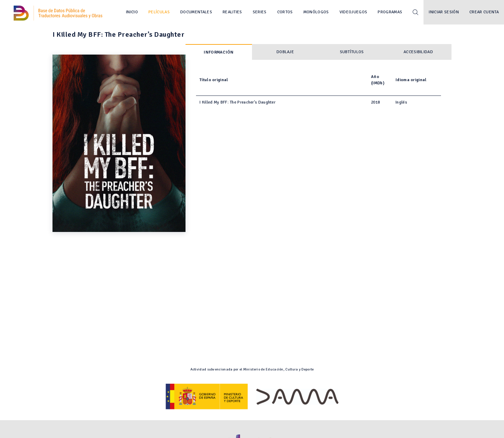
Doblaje (285, 52)
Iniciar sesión (444, 12)
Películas (159, 12)
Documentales (196, 12)
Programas (390, 12)
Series (260, 12)
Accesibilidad (418, 52)
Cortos (285, 12)
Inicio (132, 12)
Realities (232, 12)
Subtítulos (352, 52)
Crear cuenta (484, 12)
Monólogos (316, 12)
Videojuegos (353, 12)
